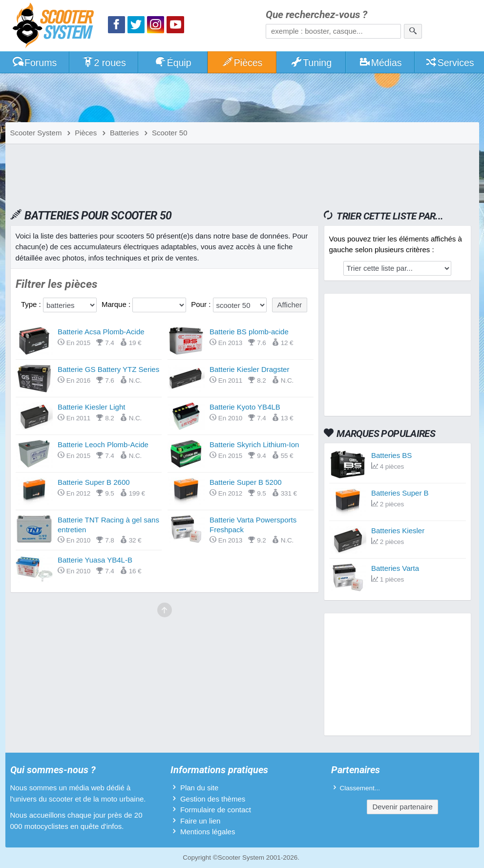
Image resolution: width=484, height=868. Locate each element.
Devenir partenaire (402, 807)
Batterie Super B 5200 (246, 482)
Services (450, 63)
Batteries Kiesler (398, 531)
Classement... (360, 788)
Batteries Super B (400, 493)
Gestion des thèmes (213, 799)
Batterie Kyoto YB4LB (245, 407)
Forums (34, 63)
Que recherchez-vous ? (316, 15)
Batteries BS (391, 455)
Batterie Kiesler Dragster (249, 369)
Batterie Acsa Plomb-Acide (101, 332)
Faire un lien (200, 821)
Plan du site (199, 788)
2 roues (104, 63)
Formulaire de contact (216, 810)
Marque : (117, 304)
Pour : (202, 304)
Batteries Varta (395, 568)
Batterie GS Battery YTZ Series (108, 369)
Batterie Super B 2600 (94, 482)
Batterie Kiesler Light (91, 407)
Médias (380, 63)
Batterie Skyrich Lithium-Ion (254, 445)
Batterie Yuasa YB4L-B (95, 560)
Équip (173, 63)
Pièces (242, 63)
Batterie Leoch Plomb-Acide (103, 445)
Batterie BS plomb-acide (249, 332)
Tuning (311, 63)
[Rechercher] (413, 31)
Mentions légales (208, 832)
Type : (32, 304)
